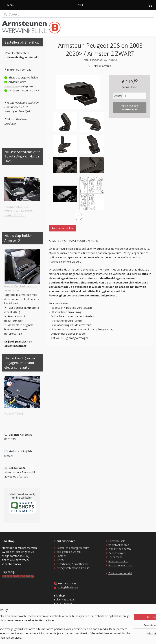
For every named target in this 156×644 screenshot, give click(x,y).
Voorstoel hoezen (119, 545)
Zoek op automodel (120, 573)
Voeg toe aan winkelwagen (130, 107)
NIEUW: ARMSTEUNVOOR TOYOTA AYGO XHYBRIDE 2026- (19, 211)
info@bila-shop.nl (68, 587)
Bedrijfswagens (117, 553)
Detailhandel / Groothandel (72, 564)
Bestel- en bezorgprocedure (73, 548)
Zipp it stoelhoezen (120, 549)
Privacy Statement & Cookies (73, 568)
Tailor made (115, 557)
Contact (61, 556)
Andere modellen (62, 228)
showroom (11, 86)
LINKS (60, 560)
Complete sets (117, 541)
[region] (54, 625)
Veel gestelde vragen (69, 552)
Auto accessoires (118, 561)
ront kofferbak (15, 413)
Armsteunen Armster (121, 565)
